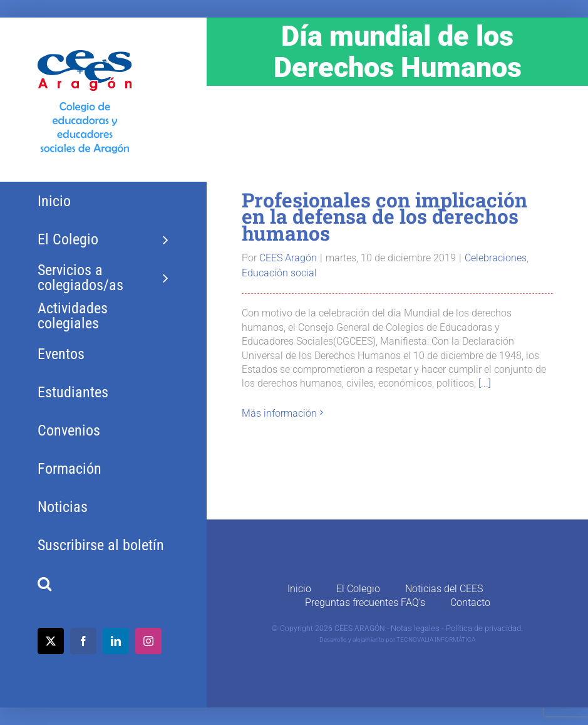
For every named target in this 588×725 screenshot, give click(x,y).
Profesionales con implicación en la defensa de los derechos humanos (384, 216)
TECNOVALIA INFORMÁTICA (436, 639)
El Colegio (358, 589)
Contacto (470, 602)
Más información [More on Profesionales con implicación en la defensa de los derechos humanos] (279, 413)
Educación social (279, 273)
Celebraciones (496, 258)
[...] (485, 383)
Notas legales (415, 628)
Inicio (299, 589)
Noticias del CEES (444, 589)
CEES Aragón (288, 258)
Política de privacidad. (484, 628)
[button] (103, 584)
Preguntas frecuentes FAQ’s (365, 602)
